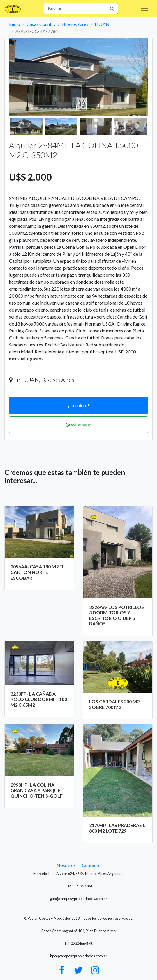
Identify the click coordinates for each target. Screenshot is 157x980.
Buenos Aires (75, 24)
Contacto (91, 865)
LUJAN (102, 24)
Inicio (15, 24)
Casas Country (41, 24)
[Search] (75, 8)
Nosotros (66, 865)
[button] (20, 77)
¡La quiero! (78, 405)
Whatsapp (79, 425)
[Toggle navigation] (144, 8)
